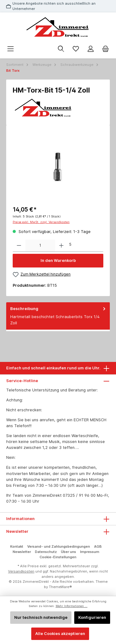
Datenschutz (46, 552)
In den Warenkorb (58, 260)
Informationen (20, 519)
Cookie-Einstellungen (58, 557)
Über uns (69, 552)
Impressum (90, 552)
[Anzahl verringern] (19, 246)
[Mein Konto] (91, 49)
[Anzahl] (40, 246)
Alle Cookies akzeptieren (60, 634)
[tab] (58, 316)
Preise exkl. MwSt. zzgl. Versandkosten (41, 222)
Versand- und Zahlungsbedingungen (59, 546)
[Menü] (11, 49)
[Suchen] (61, 49)
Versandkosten (21, 571)
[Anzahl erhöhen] (61, 246)
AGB (98, 546)
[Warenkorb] (105, 49)
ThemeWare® (60, 587)
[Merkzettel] (76, 49)
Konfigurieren (92, 617)
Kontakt (17, 546)
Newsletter (22, 552)
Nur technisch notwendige (41, 617)
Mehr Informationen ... (72, 606)
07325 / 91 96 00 (79, 495)
